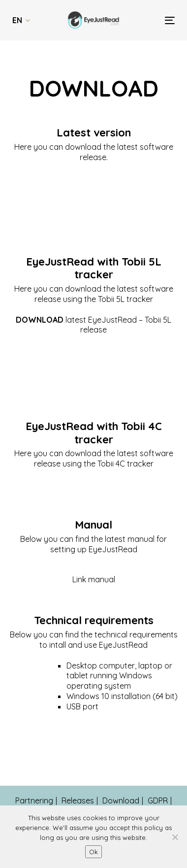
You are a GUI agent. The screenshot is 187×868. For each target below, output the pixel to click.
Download (121, 801)
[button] (21, 20)
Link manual (94, 579)
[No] (175, 837)
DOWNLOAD (40, 320)
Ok (93, 852)
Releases (78, 801)
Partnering (34, 801)
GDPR (158, 801)
